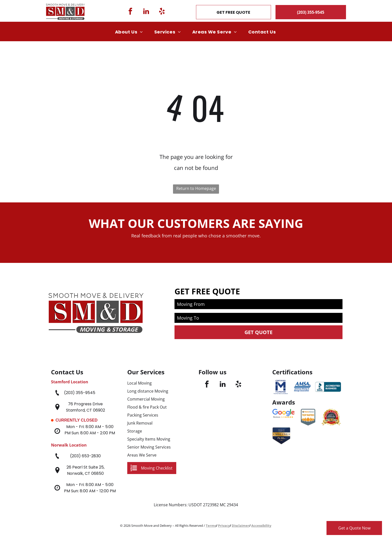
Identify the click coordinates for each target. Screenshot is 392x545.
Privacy (224, 526)
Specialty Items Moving (149, 439)
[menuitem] (131, 32)
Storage (135, 431)
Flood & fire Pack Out (147, 407)
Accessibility (261, 526)
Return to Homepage (196, 188)
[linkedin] (146, 12)
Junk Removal (140, 423)
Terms (211, 526)
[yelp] (162, 12)
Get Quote (258, 332)
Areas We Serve (142, 455)
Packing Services (143, 415)
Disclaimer (240, 526)
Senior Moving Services (149, 447)
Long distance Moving (148, 391)
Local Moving (139, 383)
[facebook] (130, 12)
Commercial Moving (146, 399)
